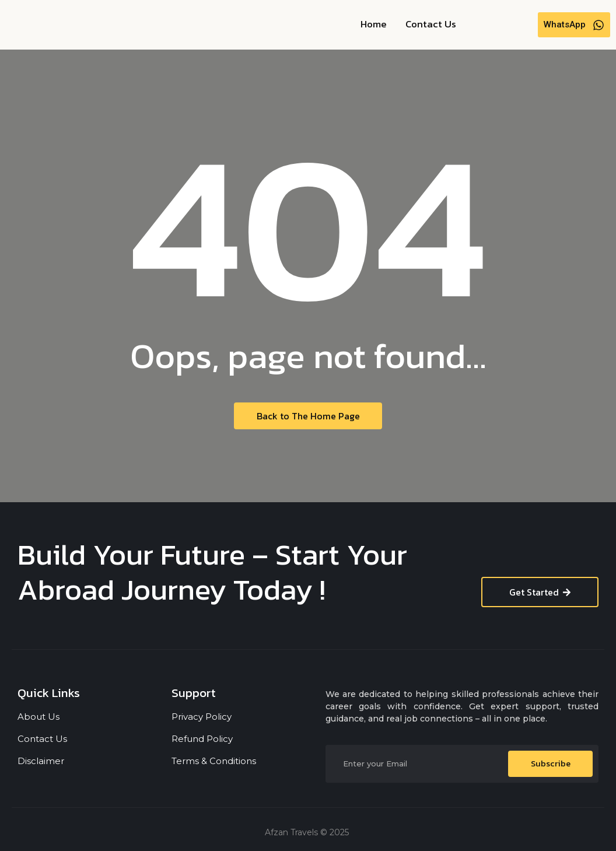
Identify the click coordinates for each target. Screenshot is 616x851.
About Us (38, 717)
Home (374, 24)
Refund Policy (202, 739)
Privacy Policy (202, 717)
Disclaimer (41, 761)
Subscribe (551, 764)
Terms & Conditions (214, 761)
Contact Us (431, 24)
